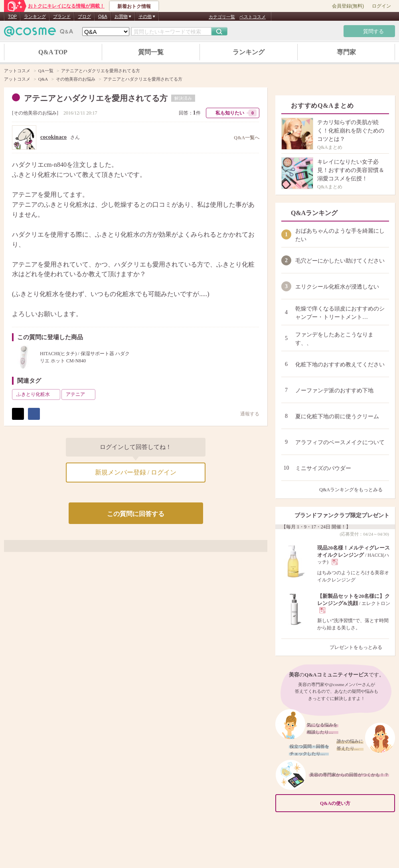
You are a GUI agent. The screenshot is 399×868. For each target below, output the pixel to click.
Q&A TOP (53, 52)
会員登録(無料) (348, 6)
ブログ (84, 16)
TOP (12, 16)
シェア (34, 414)
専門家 (346, 52)
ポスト (18, 414)
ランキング (35, 16)
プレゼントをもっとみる (359, 647)
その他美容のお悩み (35, 113)
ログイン (381, 6)
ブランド (62, 16)
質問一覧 (151, 52)
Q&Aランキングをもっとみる (354, 490)
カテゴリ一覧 (222, 17)
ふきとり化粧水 (38, 394)
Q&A (103, 16)
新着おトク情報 (134, 6)
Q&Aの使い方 (355, 804)
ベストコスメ (253, 17)
